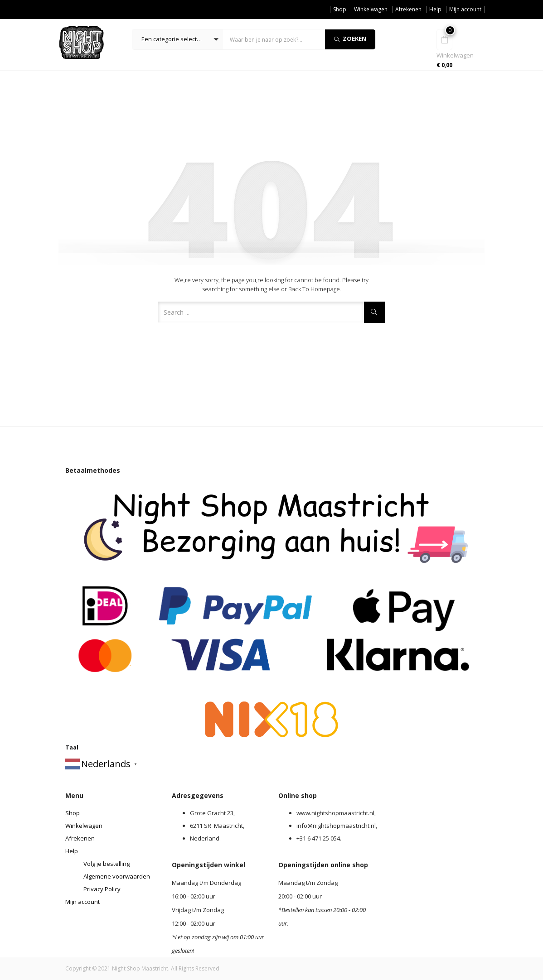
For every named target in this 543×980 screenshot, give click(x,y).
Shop (340, 9)
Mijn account (465, 9)
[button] (178, 39)
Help (435, 9)
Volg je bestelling (107, 864)
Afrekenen (408, 9)
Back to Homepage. (315, 289)
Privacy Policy (102, 889)
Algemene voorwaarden (117, 876)
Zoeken (350, 38)
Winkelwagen (371, 9)
